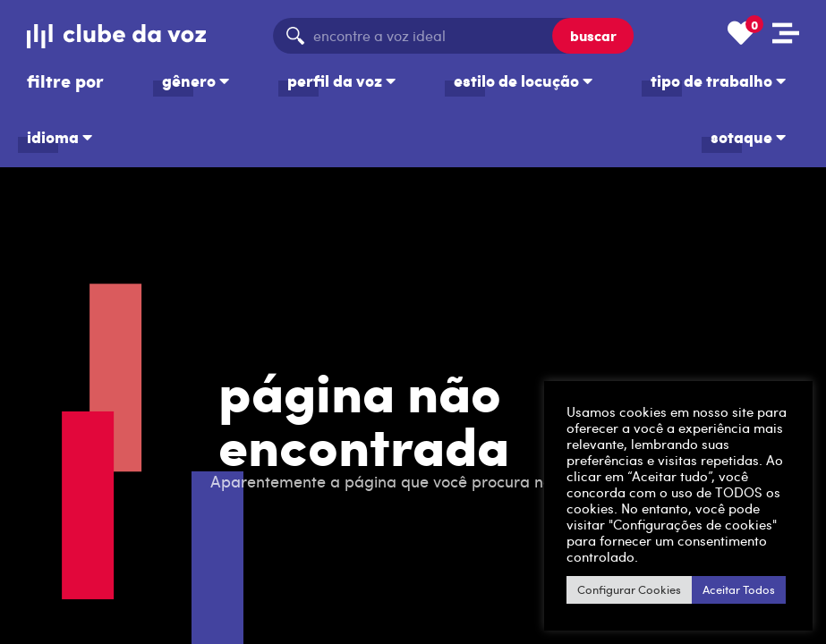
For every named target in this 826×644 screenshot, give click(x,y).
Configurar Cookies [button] (629, 589)
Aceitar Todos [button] (739, 589)
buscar (593, 35)
